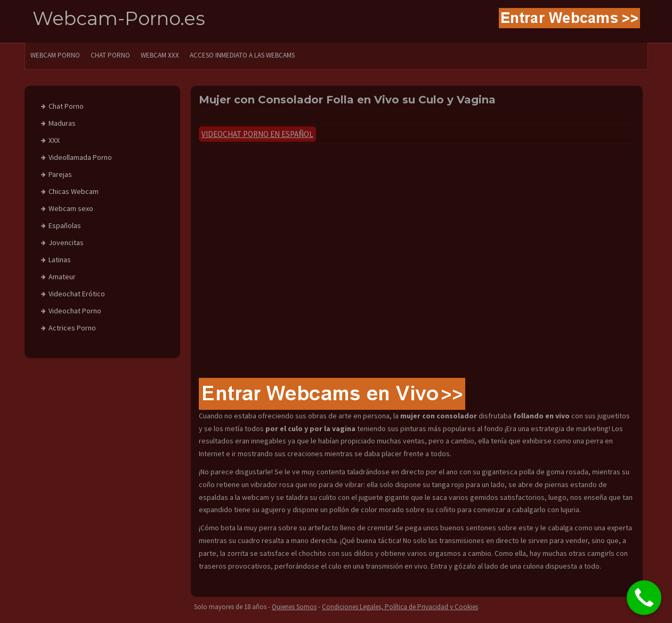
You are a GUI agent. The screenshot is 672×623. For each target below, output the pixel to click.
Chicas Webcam (74, 191)
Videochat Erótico (77, 294)
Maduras (62, 123)
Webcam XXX (160, 55)
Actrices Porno (72, 328)
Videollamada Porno (80, 157)
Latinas (60, 260)
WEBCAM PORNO (55, 55)
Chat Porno (66, 106)
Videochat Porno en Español (257, 134)
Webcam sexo (71, 208)
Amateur (62, 277)
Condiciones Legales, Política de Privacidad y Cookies (400, 607)
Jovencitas (66, 242)
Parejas (60, 174)
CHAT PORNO (110, 55)
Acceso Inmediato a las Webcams (242, 55)
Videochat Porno (75, 311)
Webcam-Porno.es (119, 18)
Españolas (65, 225)
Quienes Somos (294, 607)
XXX (54, 140)
